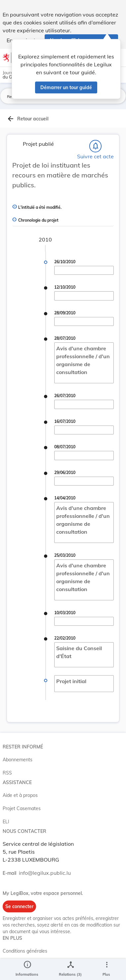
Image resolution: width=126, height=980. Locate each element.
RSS (7, 773)
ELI (6, 822)
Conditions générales (25, 951)
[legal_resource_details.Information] (27, 969)
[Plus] (106, 969)
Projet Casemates (22, 808)
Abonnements (18, 760)
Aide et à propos (20, 795)
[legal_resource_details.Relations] (70, 969)
